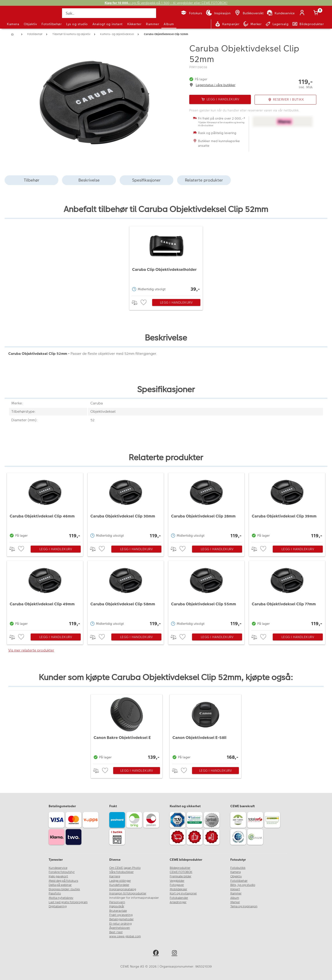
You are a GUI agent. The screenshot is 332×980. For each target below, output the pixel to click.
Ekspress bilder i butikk (64, 889)
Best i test (116, 932)
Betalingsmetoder (122, 919)
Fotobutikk (238, 868)
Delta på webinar (60, 885)
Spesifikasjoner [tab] (146, 180)
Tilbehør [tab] (32, 180)
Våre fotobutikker (122, 872)
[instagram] (175, 953)
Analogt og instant (108, 24)
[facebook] (157, 953)
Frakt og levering (121, 915)
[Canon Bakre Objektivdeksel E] (127, 728)
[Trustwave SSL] (195, 821)
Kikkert (235, 889)
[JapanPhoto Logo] (19, 17)
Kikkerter (134, 24)
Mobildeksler (178, 889)
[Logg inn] (303, 13)
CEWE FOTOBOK (181, 872)
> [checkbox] (136, 303)
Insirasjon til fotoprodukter (128, 893)
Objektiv (30, 24)
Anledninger (178, 902)
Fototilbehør (52, 24)
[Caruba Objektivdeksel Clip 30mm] (126, 506)
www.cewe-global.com (125, 936)
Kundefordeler (119, 885)
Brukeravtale (118, 911)
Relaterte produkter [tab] (204, 180)
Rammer (153, 24)
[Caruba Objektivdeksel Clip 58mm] (126, 594)
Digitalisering (58, 906)
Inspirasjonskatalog (123, 889)
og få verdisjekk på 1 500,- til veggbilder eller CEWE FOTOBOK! (166, 3)
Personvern (117, 902)
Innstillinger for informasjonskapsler (134, 898)
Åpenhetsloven (120, 928)
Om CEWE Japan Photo (125, 868)
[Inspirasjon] (218, 13)
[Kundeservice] (280, 13)
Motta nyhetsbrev (61, 898)
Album (169, 24)
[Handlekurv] (317, 13)
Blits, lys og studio (243, 885)
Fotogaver (177, 885)
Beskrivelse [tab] (89, 180)
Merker (235, 902)
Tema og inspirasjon (244, 906)
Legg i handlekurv (176, 302)
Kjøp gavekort (58, 876)
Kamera (13, 24)
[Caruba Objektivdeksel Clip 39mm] (287, 506)
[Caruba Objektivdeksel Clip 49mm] (45, 594)
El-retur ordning (120, 924)
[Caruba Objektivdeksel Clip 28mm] (206, 506)
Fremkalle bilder (181, 876)
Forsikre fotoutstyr (62, 872)
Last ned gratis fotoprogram (68, 902)
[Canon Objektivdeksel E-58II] (205, 728)
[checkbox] (144, 303)
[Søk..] (109, 13)
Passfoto (55, 893)
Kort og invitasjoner (183, 893)
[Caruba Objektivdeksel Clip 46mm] (45, 506)
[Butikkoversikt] (249, 13)
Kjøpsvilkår (117, 906)
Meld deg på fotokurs (63, 881)
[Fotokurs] (191, 13)
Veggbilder (177, 881)
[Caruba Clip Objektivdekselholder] (166, 260)
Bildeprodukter (180, 868)
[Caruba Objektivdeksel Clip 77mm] (287, 594)
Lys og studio (77, 24)
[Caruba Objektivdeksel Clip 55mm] (206, 594)
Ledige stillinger (120, 881)
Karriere (115, 876)
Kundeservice (58, 868)
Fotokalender (179, 898)
